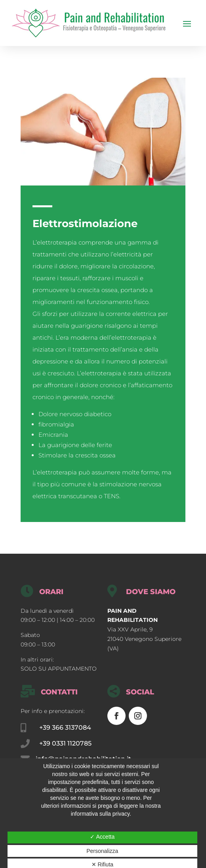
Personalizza (102, 851)
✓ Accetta (102, 837)
